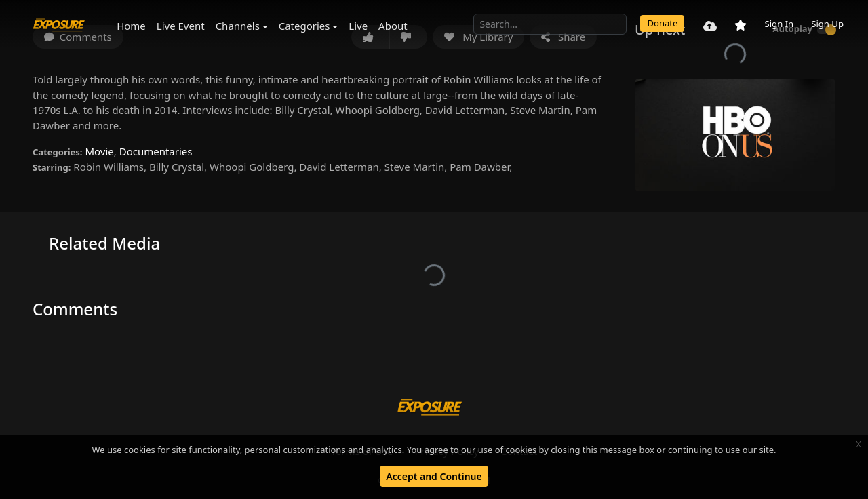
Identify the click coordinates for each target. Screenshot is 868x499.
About (393, 26)
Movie (99, 151)
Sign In (779, 24)
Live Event (181, 26)
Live (358, 26)
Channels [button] (238, 26)
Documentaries (156, 151)
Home (131, 26)
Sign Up (827, 24)
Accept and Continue (434, 476)
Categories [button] (304, 26)
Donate (662, 23)
